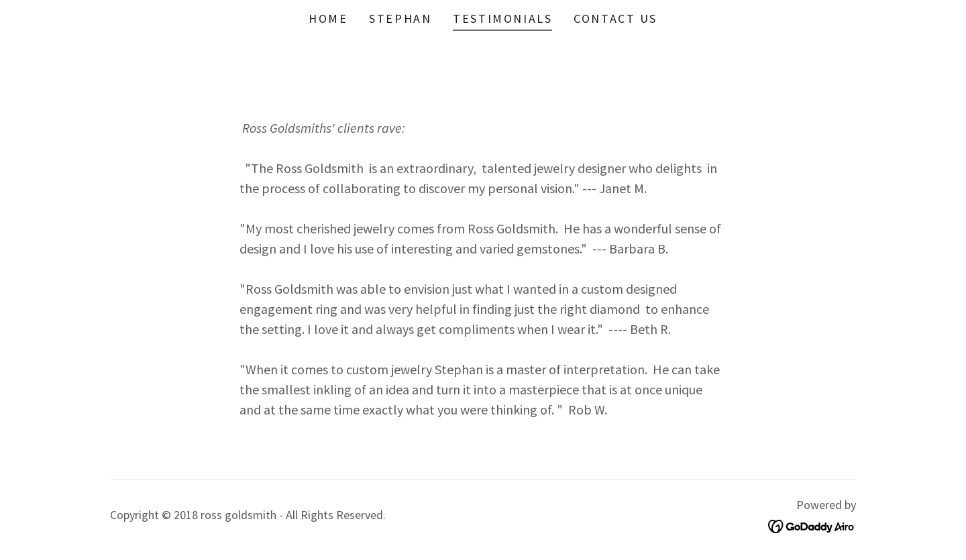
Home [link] (328, 18)
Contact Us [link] (615, 18)
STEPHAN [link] (400, 18)
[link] (812, 525)
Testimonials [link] (502, 18)
